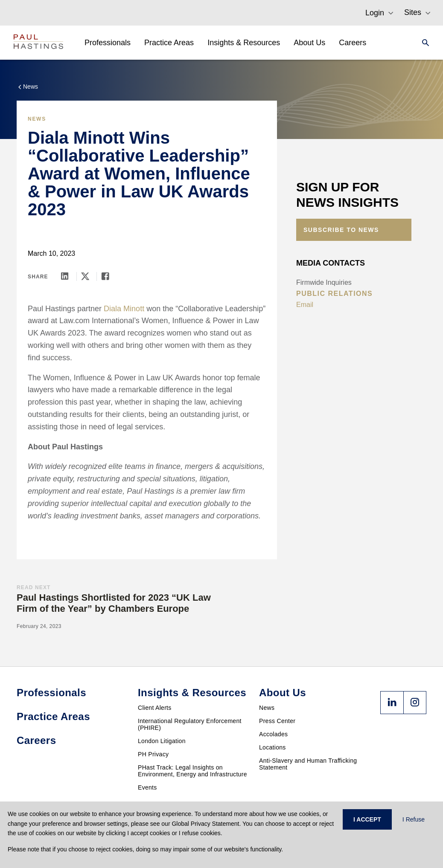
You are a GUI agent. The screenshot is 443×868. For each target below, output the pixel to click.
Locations (273, 747)
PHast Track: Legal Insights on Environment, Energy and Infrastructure (192, 771)
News (267, 708)
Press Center (277, 721)
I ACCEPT (367, 819)
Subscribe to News (341, 230)
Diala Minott (124, 309)
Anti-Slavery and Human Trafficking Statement (308, 764)
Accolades (273, 734)
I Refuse (414, 819)
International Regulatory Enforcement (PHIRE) (190, 724)
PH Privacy (153, 754)
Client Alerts (155, 708)
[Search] (423, 43)
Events (147, 787)
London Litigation (162, 741)
